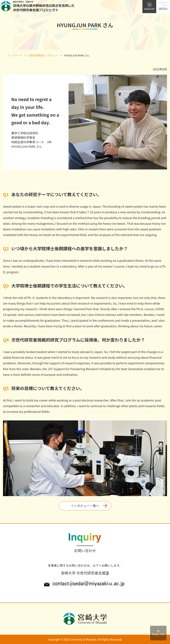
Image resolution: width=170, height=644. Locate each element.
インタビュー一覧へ (85, 506)
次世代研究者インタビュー (43, 55)
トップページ (15, 55)
